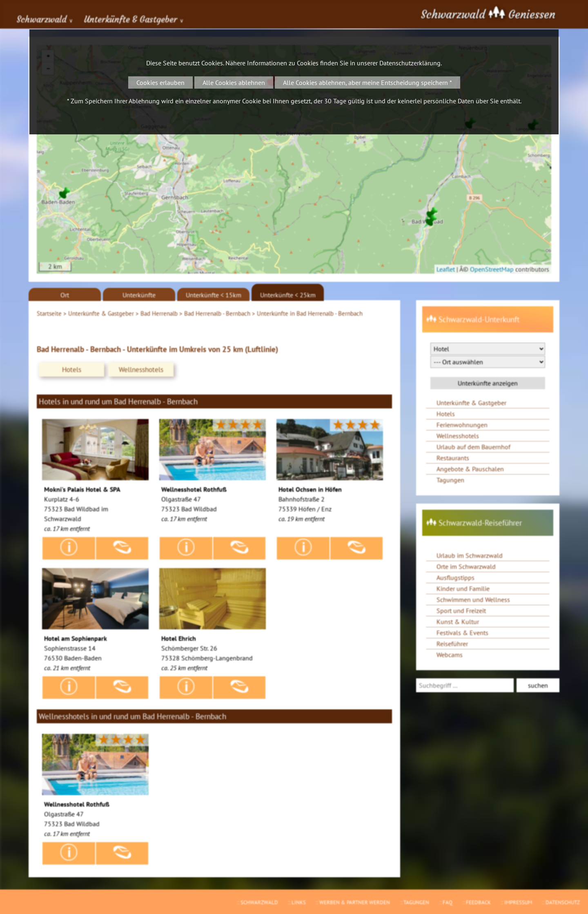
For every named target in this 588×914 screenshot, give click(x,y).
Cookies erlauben (160, 82)
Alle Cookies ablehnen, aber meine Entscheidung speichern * (367, 82)
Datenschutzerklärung (410, 63)
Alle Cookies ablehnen (234, 82)
